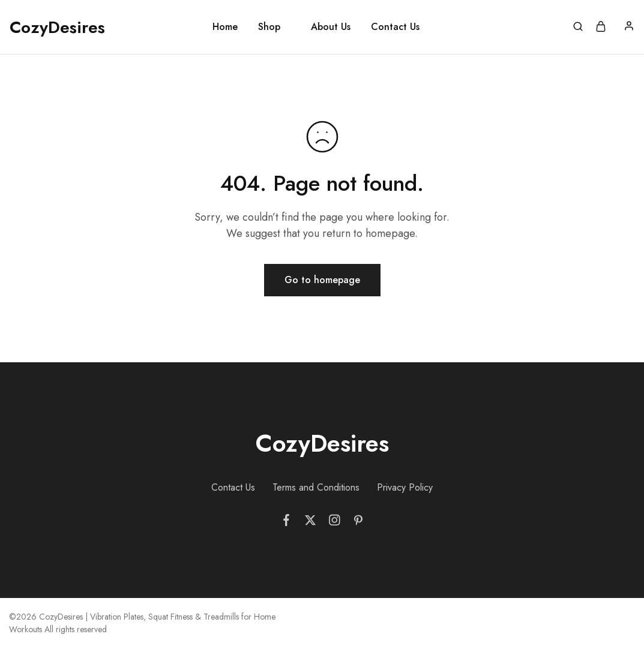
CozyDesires (322, 443)
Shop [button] (269, 27)
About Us (331, 27)
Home (225, 27)
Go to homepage (322, 280)
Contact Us (395, 27)
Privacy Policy (405, 487)
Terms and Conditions (316, 487)
